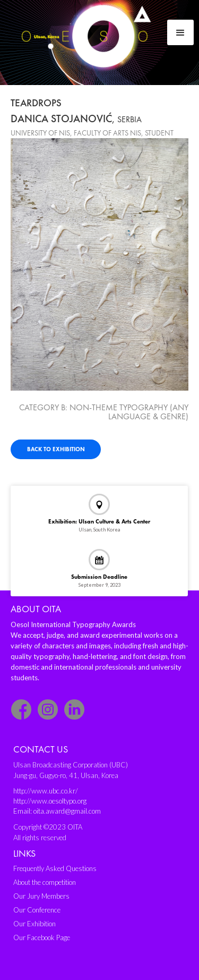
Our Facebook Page (42, 937)
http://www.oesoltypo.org (50, 801)
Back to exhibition (56, 449)
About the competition (45, 882)
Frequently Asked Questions (55, 868)
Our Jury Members (41, 896)
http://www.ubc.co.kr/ (46, 791)
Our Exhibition (34, 924)
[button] (180, 32)
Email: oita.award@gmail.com (57, 811)
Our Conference (37, 910)
